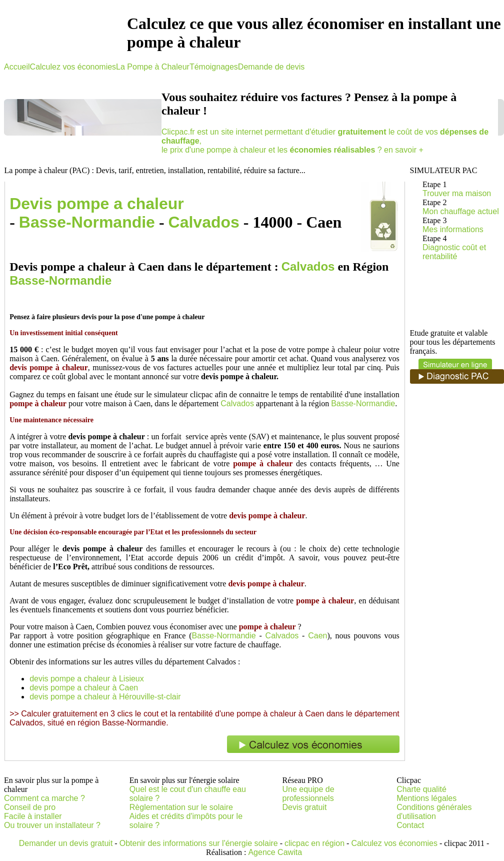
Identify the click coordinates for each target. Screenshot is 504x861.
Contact (410, 825)
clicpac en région (314, 843)
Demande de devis (271, 67)
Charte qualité (421, 789)
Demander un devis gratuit (66, 843)
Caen (317, 636)
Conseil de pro (30, 807)
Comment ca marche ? (44, 798)
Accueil (17, 67)
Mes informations (453, 229)
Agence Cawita (275, 852)
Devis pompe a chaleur (97, 204)
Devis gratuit (305, 807)
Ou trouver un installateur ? (52, 825)
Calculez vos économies (73, 67)
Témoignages (214, 67)
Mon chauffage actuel (461, 211)
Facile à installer (33, 816)
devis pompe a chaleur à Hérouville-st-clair (105, 697)
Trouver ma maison (457, 193)
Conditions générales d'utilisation (434, 812)
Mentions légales (426, 798)
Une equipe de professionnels (308, 794)
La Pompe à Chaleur (153, 67)
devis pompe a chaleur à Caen (84, 688)
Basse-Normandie (87, 222)
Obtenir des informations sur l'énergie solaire (199, 843)
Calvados (204, 222)
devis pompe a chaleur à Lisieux (87, 679)
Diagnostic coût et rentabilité (454, 252)
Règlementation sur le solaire (181, 807)
